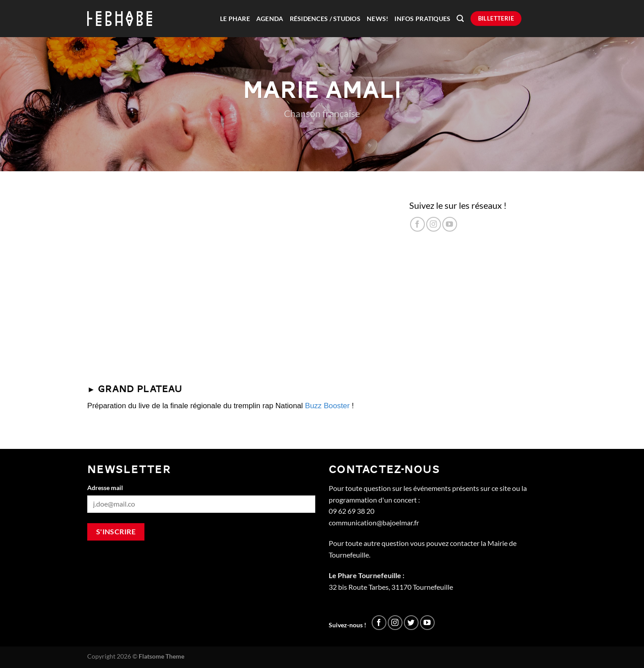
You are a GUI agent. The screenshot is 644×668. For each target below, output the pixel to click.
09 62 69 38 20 (352, 511)
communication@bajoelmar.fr (374, 522)
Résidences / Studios (325, 19)
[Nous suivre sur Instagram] (434, 224)
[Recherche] (460, 19)
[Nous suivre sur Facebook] (417, 224)
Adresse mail (105, 488)
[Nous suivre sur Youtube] (450, 224)
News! (377, 19)
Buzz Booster (327, 406)
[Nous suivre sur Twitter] (411, 623)
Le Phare (235, 19)
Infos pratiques (422, 19)
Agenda (270, 19)
